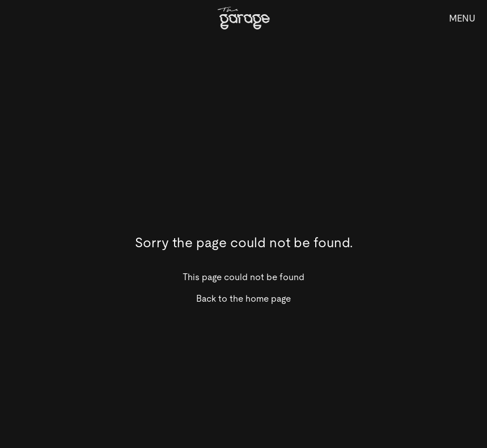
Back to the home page (243, 299)
